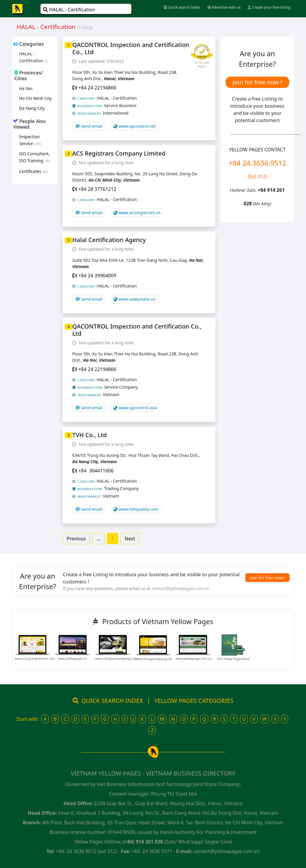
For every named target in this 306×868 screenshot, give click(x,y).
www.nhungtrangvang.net (154, 659)
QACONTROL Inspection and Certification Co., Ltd (131, 48)
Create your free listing (269, 7)
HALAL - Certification (69, 10)
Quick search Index (182, 7)
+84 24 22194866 (97, 88)
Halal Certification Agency (109, 240)
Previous (76, 539)
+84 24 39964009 (97, 276)
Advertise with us (224, 7)
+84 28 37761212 (97, 189)
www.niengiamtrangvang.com (116, 659)
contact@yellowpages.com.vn (180, 588)
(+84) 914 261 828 (143, 842)
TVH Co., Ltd (89, 435)
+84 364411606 (96, 471)
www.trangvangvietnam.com (35, 659)
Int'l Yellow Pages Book (233, 659)
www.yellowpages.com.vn (193, 659)
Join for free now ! (257, 82)
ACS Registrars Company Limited (119, 153)
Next (130, 539)
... (98, 539)
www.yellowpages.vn (73, 659)
